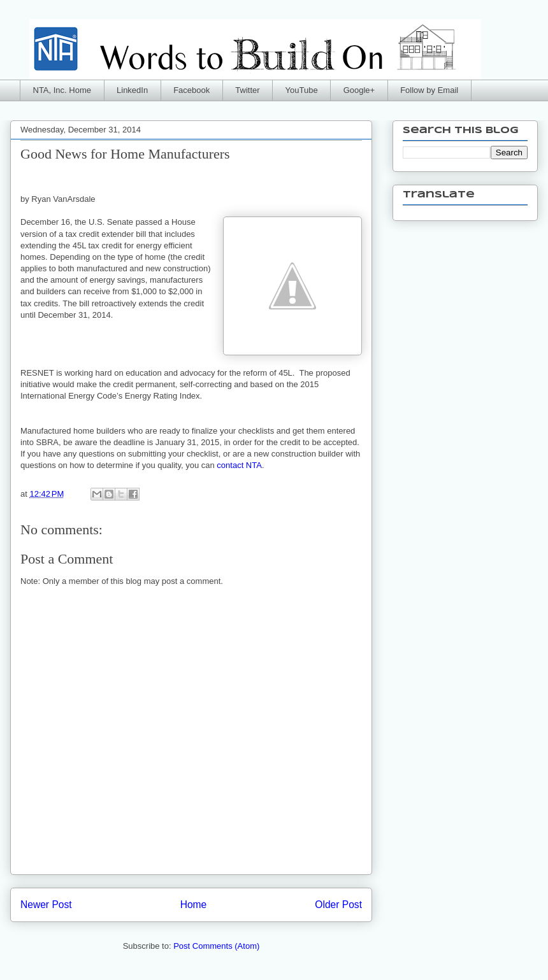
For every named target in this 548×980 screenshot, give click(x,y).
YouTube (302, 90)
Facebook (191, 90)
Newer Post (46, 905)
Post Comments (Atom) (216, 946)
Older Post (338, 905)
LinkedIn (132, 90)
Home (194, 905)
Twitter (247, 90)
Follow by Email (429, 90)
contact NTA (239, 465)
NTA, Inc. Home (62, 90)
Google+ (359, 90)
